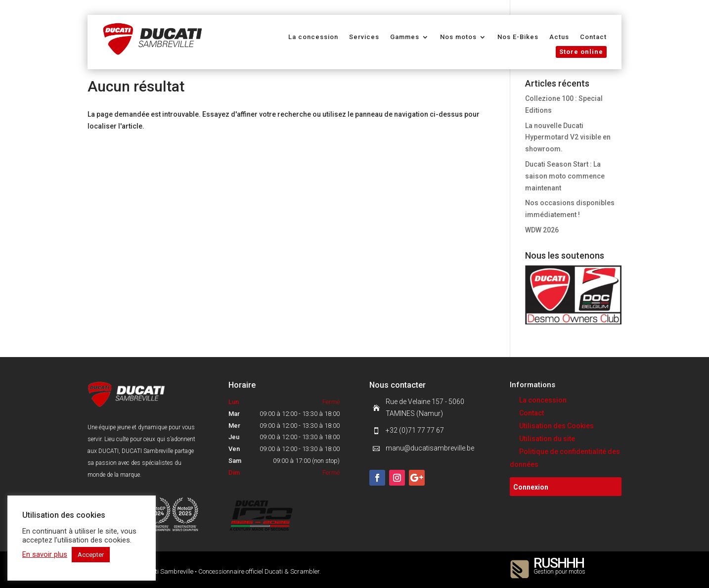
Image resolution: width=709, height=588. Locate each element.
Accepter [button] (91, 555)
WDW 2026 (542, 230)
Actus (559, 37)
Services (364, 37)
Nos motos (458, 37)
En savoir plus (45, 554)
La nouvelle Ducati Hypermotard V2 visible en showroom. (568, 137)
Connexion (531, 487)
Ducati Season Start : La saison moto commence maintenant (565, 176)
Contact (593, 37)
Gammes (405, 37)
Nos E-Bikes (518, 37)
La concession (313, 37)
